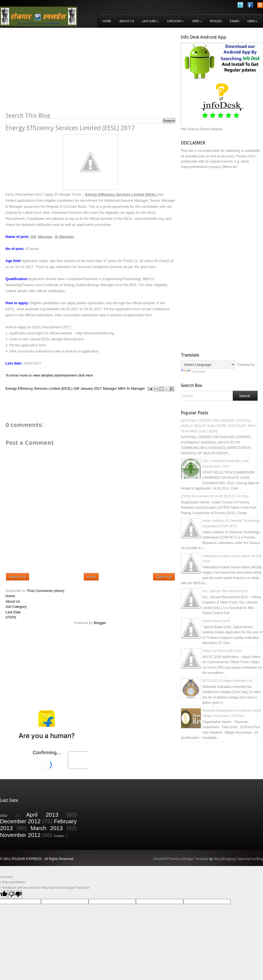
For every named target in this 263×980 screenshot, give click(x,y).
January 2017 (91, 388)
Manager (110, 388)
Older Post (164, 577)
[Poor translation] (15, 894)
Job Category (16, 607)
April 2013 (42, 815)
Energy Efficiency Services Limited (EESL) (39, 388)
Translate (193, 372)
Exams (235, 21)
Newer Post (18, 577)
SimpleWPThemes (166, 859)
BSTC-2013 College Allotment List (227, 681)
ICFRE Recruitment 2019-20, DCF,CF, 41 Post (215, 496)
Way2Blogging (224, 859)
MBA (122, 388)
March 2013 (47, 828)
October (59, 836)
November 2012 (20, 835)
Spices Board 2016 (216, 621)
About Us (127, 21)
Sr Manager (136, 388)
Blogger (100, 623)
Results (216, 21)
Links (252, 21)
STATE (11, 617)
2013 (4, 815)
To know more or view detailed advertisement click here (49, 375)
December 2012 (20, 821)
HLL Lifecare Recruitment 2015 (225, 591)
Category (175, 21)
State (197, 21)
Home (107, 21)
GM (76, 388)
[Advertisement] (52, 73)
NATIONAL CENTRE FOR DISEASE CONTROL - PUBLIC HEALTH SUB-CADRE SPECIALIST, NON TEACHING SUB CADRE (218, 426)
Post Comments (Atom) (46, 591)
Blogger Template (195, 859)
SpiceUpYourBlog (250, 859)
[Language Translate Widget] (208, 365)
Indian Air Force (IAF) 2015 (222, 651)
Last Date (150, 21)
